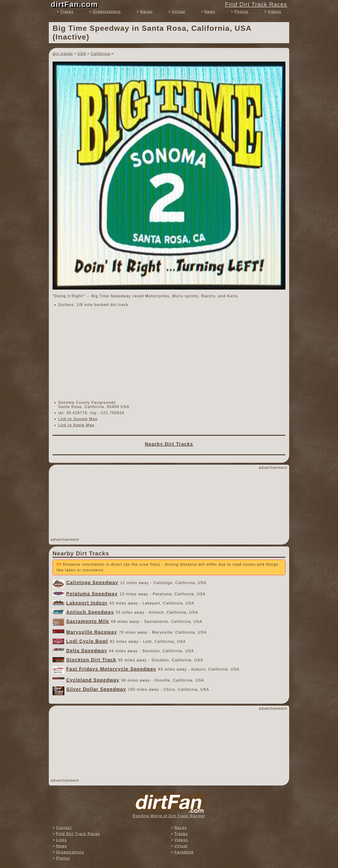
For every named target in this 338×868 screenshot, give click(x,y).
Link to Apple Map (76, 425)
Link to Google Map (78, 419)
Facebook (184, 852)
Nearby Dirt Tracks (169, 444)
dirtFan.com (74, 4)
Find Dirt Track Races (256, 4)
